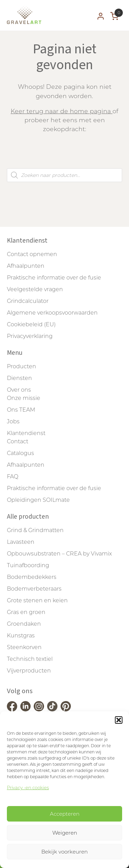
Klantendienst (26, 433)
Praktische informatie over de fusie (54, 278)
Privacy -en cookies (28, 787)
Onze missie (24, 398)
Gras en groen (26, 612)
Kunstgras (21, 636)
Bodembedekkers (32, 577)
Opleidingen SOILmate (38, 500)
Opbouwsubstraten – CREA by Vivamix (59, 554)
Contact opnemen (32, 254)
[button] (119, 720)
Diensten (19, 378)
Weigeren (65, 833)
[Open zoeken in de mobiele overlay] (64, 175)
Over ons (19, 390)
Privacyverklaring (30, 336)
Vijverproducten (29, 671)
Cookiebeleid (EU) (31, 324)
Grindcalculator (28, 301)
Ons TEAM (21, 410)
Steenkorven (24, 647)
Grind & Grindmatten (35, 530)
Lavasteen (21, 542)
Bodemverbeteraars (34, 589)
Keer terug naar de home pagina (62, 111)
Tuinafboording (28, 565)
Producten (21, 366)
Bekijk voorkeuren (64, 852)
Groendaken (24, 624)
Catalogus (20, 453)
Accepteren (65, 814)
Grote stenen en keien (37, 600)
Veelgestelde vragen (35, 289)
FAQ (13, 477)
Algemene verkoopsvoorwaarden (52, 313)
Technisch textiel (30, 659)
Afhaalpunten (26, 266)
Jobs (13, 421)
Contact (18, 441)
